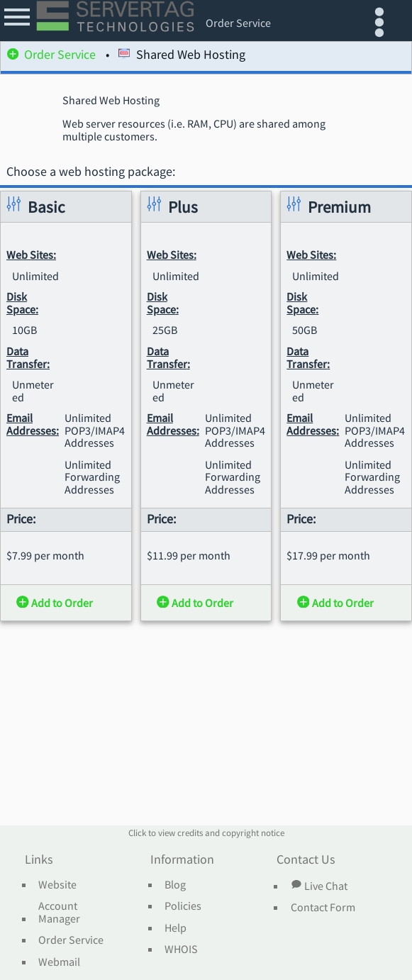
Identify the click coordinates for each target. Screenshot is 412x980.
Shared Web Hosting (182, 56)
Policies (183, 906)
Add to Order (55, 603)
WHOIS (181, 950)
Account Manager (59, 912)
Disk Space (21, 303)
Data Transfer (27, 358)
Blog (175, 885)
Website (57, 885)
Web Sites (30, 255)
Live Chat (319, 886)
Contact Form (323, 908)
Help (176, 928)
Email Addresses (31, 425)
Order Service (51, 56)
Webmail (59, 962)
